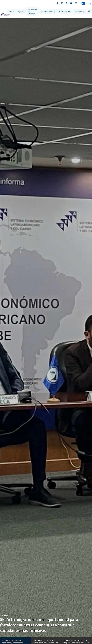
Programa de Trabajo (32, 11)
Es (83, 3)
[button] (89, 328)
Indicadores (79, 11)
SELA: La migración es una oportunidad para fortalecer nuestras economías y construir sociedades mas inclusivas (39, 625)
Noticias (5, 615)
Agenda (21, 11)
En (90, 3)
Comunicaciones (48, 11)
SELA (11, 11)
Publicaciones (65, 11)
